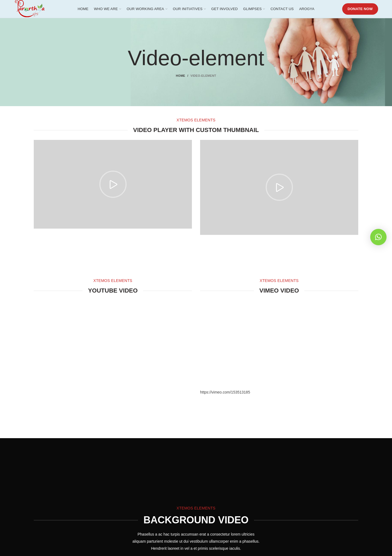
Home (180, 80)
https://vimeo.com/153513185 (225, 396)
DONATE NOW (360, 11)
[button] (378, 237)
